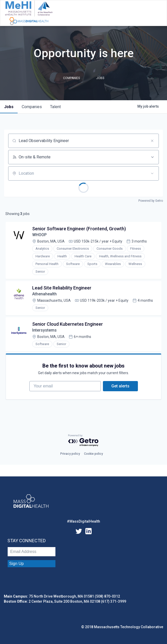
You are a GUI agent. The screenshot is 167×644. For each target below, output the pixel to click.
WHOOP (39, 235)
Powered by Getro (151, 201)
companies (32, 107)
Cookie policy (93, 454)
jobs (9, 107)
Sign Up (16, 564)
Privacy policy (70, 454)
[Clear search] (152, 141)
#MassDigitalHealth (83, 521)
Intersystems (44, 330)
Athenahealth (44, 294)
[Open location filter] (152, 173)
